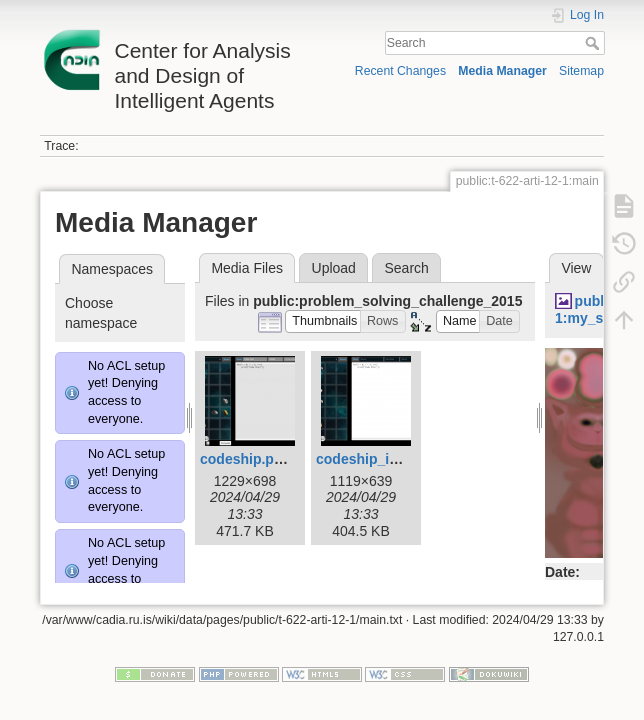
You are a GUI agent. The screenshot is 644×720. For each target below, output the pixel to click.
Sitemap (581, 71)
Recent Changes (400, 71)
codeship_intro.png (381, 459)
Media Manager (502, 71)
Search (594, 43)
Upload (334, 268)
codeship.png (245, 459)
